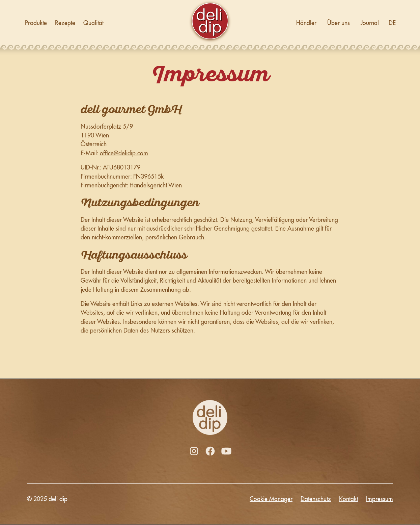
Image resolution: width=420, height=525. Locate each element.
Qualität (93, 23)
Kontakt (348, 499)
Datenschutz (316, 499)
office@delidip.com (124, 153)
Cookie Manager (271, 499)
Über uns (339, 23)
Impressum (380, 499)
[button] (392, 23)
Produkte (36, 23)
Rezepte (65, 23)
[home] (210, 23)
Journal (370, 23)
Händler (306, 23)
